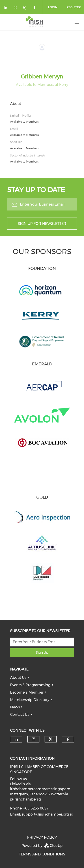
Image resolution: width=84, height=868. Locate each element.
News (15, 707)
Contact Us (20, 715)
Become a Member (27, 692)
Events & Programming (30, 685)
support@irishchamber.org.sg (47, 814)
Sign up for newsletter (42, 224)
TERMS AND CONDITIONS (42, 854)
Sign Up (42, 653)
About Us (18, 678)
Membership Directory (30, 700)
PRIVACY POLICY (42, 837)
